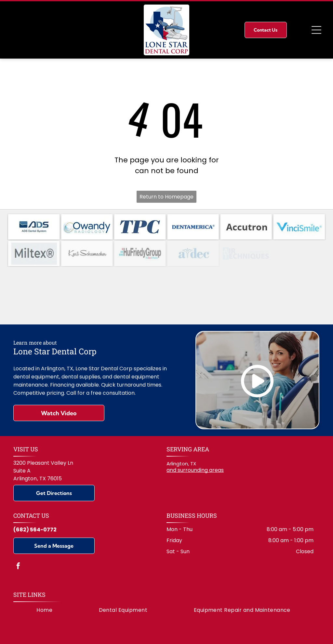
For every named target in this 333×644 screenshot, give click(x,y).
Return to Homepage (166, 197)
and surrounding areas (195, 447)
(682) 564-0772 (35, 506)
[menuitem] (44, 586)
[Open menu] (316, 30)
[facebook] (18, 543)
